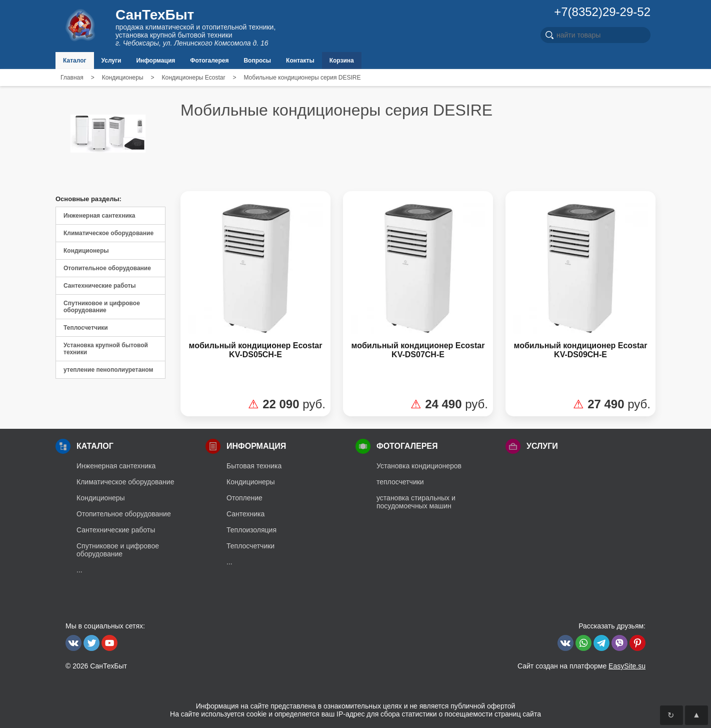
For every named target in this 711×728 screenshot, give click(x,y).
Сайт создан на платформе (581, 666)
